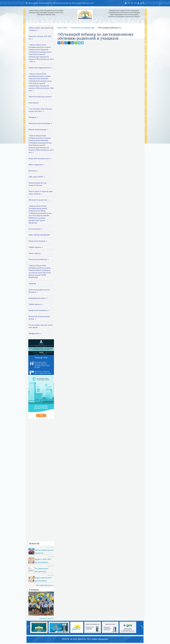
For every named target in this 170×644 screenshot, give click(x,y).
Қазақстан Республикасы (39, 310)
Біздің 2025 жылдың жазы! (40, 158)
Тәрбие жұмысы (36, 247)
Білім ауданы (34, 103)
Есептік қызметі (36, 229)
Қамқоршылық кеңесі (38, 298)
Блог (92, 3)
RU (132, 3)
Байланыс (86, 3)
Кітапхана (33, 171)
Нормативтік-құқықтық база (40, 68)
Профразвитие (35, 333)
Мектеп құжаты (35, 253)
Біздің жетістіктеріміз (38, 241)
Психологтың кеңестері (39, 259)
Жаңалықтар (33, 3)
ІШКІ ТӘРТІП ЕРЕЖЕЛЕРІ (39, 235)
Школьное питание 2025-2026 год (40, 37)
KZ (129, 3)
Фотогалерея (77, 3)
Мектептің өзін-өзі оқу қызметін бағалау (38, 184)
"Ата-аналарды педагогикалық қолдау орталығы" (40, 110)
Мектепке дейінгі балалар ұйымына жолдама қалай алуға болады (40, 365)
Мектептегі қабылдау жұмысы (40, 97)
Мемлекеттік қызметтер (62, 3)
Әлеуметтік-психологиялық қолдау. (39, 318)
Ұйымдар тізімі (41, 357)
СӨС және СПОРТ (37, 177)
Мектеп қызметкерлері (38, 129)
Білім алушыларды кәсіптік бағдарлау (39, 291)
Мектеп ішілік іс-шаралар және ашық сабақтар (41, 193)
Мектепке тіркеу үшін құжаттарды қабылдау (40, 372)
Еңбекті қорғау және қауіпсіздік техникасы (41, 29)
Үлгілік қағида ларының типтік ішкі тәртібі (41, 326)
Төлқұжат (33, 117)
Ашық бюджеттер (46, 3)
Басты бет (63, 28)
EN (135, 3)
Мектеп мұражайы (37, 165)
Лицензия (32, 284)
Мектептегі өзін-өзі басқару (40, 123)
